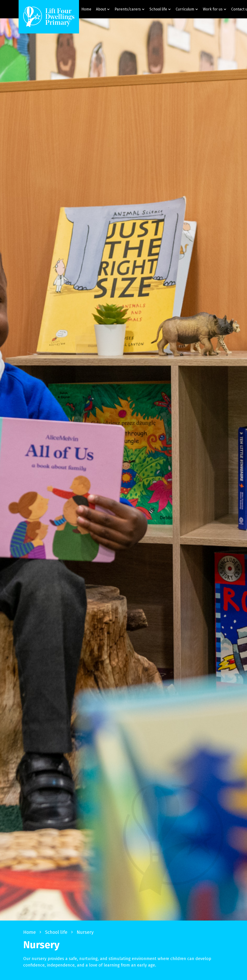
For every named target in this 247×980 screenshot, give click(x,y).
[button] (103, 9)
